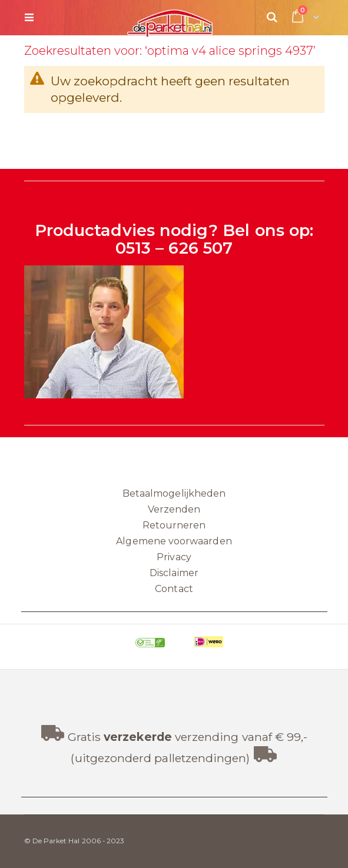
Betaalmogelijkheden (174, 493)
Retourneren (174, 525)
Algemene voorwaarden (174, 541)
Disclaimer (174, 573)
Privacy (174, 557)
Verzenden (174, 509)
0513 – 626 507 (174, 248)
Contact (174, 589)
